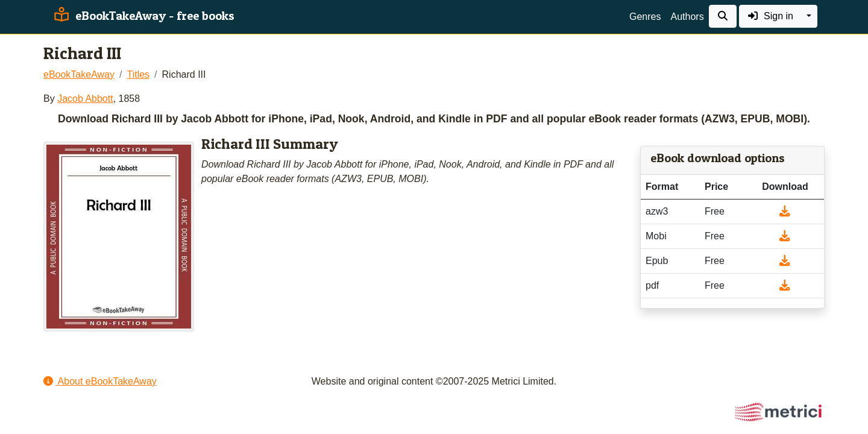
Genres (645, 17)
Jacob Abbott (85, 99)
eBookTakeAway (79, 74)
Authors (687, 17)
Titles (138, 74)
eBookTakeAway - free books (143, 16)
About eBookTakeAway (100, 381)
